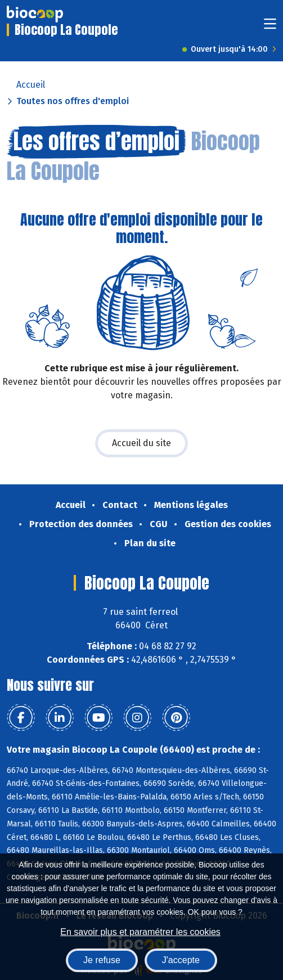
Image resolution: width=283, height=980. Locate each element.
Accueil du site (141, 443)
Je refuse (102, 960)
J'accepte (181, 960)
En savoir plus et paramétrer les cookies (140, 932)
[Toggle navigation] (270, 27)
